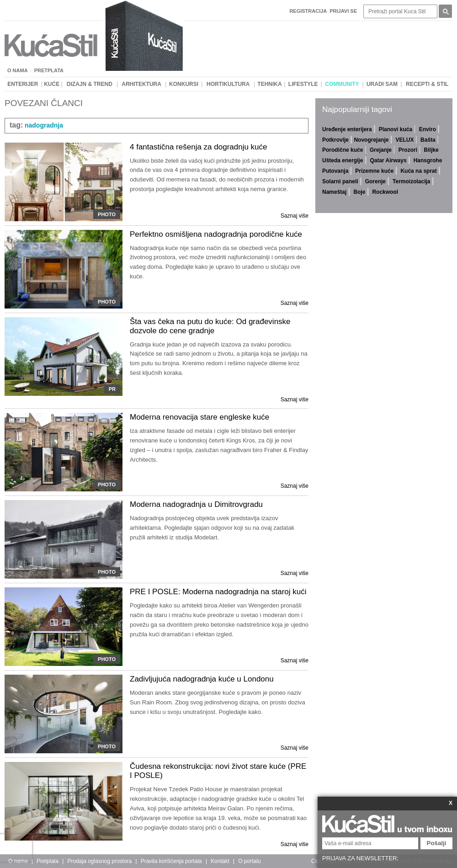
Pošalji (437, 843)
